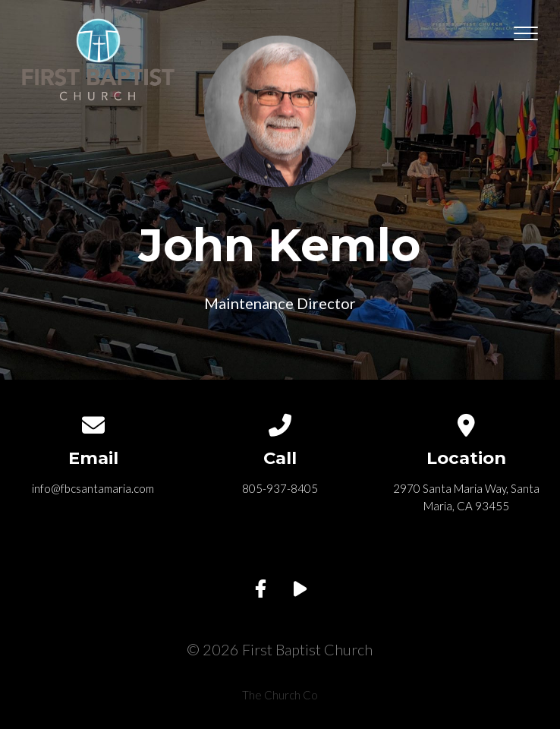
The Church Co (280, 695)
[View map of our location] (467, 422)
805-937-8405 (280, 488)
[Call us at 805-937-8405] (280, 422)
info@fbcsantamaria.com (93, 488)
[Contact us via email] (93, 422)
